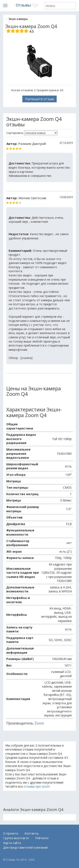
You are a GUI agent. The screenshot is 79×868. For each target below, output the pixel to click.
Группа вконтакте (16, 838)
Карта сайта (12, 843)
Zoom (39, 723)
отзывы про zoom (37, 786)
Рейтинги (42, 838)
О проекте (11, 833)
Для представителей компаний (25, 847)
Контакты (31, 833)
